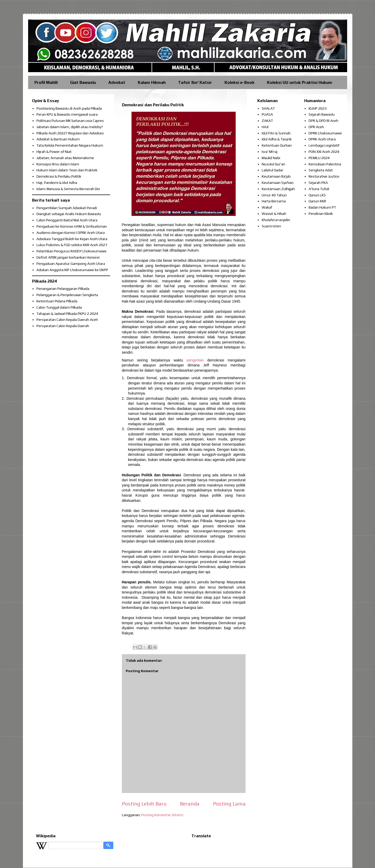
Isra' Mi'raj (270, 152)
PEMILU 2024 (319, 158)
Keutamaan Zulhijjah (278, 189)
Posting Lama (229, 804)
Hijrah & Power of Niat (54, 152)
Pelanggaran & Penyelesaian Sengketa (67, 295)
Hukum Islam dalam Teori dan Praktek (67, 170)
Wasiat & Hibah (274, 214)
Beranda (190, 804)
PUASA (267, 114)
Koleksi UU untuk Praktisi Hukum (299, 82)
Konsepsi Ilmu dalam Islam (58, 164)
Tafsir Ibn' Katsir (195, 82)
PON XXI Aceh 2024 (324, 152)
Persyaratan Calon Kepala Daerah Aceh (67, 320)
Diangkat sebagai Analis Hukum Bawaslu (69, 214)
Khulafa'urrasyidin (276, 220)
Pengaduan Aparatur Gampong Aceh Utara (71, 264)
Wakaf (267, 207)
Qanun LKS (317, 195)
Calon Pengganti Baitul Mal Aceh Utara (67, 220)
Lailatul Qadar (273, 170)
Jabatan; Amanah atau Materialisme (65, 158)
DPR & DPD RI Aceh (323, 121)
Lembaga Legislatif (324, 145)
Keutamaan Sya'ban (278, 183)
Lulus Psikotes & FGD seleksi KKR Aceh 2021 (72, 245)
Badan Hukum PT (322, 207)
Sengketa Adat (321, 170)
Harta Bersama (274, 201)
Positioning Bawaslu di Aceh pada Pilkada (69, 108)
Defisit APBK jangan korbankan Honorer (68, 257)
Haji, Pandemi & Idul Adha (57, 183)
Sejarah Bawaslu (322, 114)
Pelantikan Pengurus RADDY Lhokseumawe (71, 251)
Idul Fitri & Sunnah (276, 133)
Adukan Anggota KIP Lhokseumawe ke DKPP (72, 270)
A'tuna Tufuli (319, 189)
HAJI (265, 127)
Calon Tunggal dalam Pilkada (59, 307)
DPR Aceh (316, 127)
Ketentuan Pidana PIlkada (57, 301)
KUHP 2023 (318, 108)
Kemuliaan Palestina (325, 164)
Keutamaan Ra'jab (276, 176)
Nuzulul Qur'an (273, 164)
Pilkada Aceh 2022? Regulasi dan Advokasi (70, 133)
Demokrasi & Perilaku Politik (59, 176)
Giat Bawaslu (83, 82)
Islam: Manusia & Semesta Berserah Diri (68, 189)
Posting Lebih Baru (144, 804)
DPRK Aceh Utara (322, 139)
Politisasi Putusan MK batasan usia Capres (70, 121)
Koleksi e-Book (239, 82)
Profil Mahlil (46, 82)
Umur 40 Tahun (274, 195)
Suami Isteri (271, 226)
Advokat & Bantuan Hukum (58, 139)
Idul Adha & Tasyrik (277, 139)
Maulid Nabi (271, 158)
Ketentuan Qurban (277, 145)
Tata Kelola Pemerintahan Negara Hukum (70, 145)
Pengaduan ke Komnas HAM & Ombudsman (72, 226)
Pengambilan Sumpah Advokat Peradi (67, 208)
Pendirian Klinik (321, 214)
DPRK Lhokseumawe (325, 133)
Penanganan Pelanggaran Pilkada (63, 289)
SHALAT (268, 108)
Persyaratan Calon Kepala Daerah (63, 326)
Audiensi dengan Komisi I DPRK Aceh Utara (71, 233)
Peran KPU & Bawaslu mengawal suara (67, 114)
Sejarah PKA (318, 183)
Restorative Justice (324, 176)
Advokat (117, 82)
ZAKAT (267, 121)
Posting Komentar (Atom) (162, 815)
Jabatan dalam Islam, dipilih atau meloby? (70, 127)
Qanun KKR (317, 201)
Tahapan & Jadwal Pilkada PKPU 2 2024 (67, 314)
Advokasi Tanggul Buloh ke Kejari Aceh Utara (72, 239)
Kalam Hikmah (152, 82)
